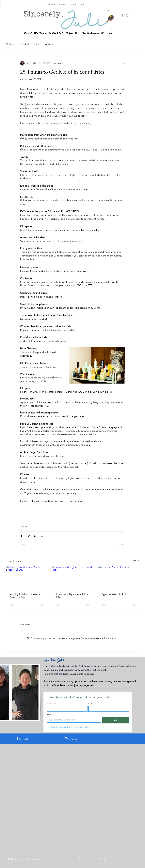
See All (136, 561)
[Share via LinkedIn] (35, 536)
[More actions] (123, 63)
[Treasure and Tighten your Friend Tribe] (73, 577)
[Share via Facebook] (21, 536)
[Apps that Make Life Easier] (118, 577)
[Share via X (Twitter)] (28, 536)
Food (37, 44)
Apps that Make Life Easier (115, 594)
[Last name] (108, 709)
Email (50, 715)
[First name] (66, 709)
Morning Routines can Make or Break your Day (25, 596)
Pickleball (24, 44)
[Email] (73, 720)
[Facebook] (122, 15)
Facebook (24, 739)
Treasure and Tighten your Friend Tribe (72, 596)
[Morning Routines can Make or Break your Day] (27, 577)
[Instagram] (127, 15)
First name (52, 704)
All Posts (10, 44)
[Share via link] (42, 536)
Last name (93, 704)
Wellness (49, 44)
